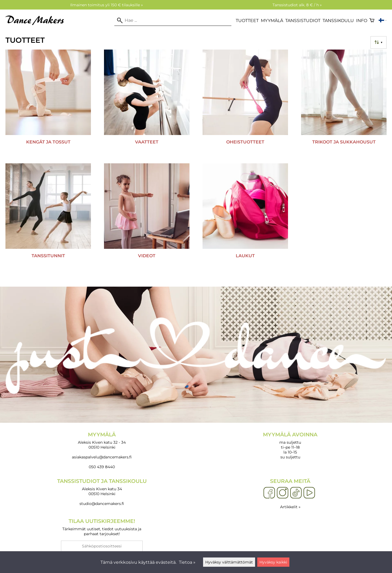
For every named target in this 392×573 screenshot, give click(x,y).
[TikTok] (296, 493)
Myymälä (272, 21)
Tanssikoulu (338, 21)
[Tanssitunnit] (48, 218)
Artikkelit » (290, 507)
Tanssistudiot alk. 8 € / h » (297, 5)
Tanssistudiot (303, 21)
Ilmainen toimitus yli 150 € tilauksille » (107, 5)
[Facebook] (269, 493)
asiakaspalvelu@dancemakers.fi (102, 457)
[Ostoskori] (372, 20)
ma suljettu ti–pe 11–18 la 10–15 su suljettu (290, 445)
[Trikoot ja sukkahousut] (344, 104)
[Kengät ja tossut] (48, 104)
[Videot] (147, 218)
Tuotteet (247, 21)
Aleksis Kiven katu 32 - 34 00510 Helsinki (102, 441)
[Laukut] (245, 218)
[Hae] (173, 20)
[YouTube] (309, 493)
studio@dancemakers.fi (102, 504)
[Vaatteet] (147, 104)
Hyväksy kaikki (273, 562)
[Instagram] (283, 493)
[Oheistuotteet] (245, 104)
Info (362, 21)
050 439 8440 (102, 467)
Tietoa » (187, 562)
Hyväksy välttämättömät (229, 562)
